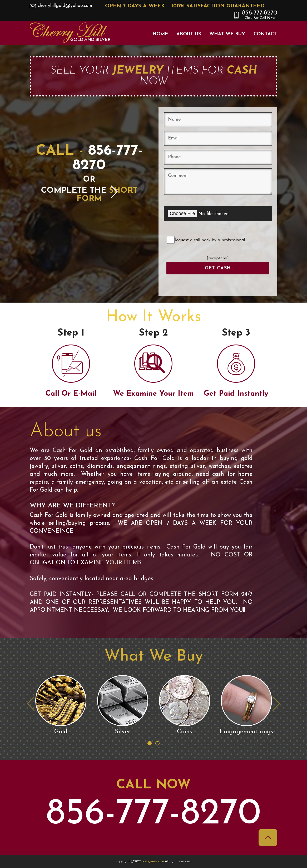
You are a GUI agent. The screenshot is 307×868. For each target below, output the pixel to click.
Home (160, 34)
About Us (189, 34)
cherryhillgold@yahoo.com (65, 6)
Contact (265, 34)
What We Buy (227, 34)
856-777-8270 (260, 15)
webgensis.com (154, 861)
